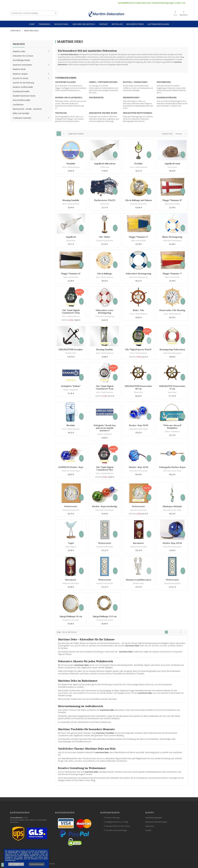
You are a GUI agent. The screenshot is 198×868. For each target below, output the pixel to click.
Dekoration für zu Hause (23, 56)
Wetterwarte (71, 506)
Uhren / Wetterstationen (103, 82)
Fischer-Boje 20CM (172, 543)
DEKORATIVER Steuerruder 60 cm (138, 387)
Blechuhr (71, 425)
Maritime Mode (19, 69)
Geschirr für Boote (20, 78)
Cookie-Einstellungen (37, 864)
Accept (16, 864)
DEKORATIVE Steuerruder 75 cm (172, 387)
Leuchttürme (18, 105)
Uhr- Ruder (105, 237)
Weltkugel (61, 113)
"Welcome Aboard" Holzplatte (172, 427)
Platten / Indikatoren (135, 82)
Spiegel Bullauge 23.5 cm (105, 616)
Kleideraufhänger (167, 98)
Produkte (19, 44)
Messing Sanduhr (71, 200)
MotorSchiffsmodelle (21, 100)
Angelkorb (71, 237)
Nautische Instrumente (22, 65)
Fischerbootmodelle (21, 91)
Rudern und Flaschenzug (69, 98)
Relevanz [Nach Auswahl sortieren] (181, 134)
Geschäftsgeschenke (21, 60)
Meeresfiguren (131, 98)
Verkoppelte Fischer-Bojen (172, 467)
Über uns (181, 3)
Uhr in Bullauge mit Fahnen (138, 200)
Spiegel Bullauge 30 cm (71, 616)
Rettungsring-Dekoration (172, 349)
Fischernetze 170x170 (105, 200)
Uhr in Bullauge (105, 274)
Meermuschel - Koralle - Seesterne (27, 109)
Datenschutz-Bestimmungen (156, 822)
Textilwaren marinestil (22, 118)
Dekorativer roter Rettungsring (105, 311)
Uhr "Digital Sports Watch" (138, 349)
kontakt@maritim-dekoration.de (134, 3)
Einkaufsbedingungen (163, 3)
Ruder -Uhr (138, 310)
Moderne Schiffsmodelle (23, 87)
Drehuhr (138, 164)
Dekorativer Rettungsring (138, 113)
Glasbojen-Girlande (172, 506)
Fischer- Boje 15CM (138, 425)
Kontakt (148, 830)
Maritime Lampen (20, 74)
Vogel (71, 543)
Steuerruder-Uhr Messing (172, 310)
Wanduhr (71, 164)
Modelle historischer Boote (24, 96)
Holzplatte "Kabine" (71, 386)
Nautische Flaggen (65, 82)
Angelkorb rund (172, 164)
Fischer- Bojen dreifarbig (105, 506)
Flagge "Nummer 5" (138, 237)
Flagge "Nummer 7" (172, 274)
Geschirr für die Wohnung (23, 83)
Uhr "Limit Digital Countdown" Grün (71, 311)
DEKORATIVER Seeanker (71, 349)
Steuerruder (164, 82)
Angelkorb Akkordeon (105, 164)
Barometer (138, 543)
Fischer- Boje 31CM (138, 467)
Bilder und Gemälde (21, 113)
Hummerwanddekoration (138, 580)
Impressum (150, 826)
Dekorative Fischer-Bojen (103, 113)
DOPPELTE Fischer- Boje (71, 467)
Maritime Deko (19, 51)
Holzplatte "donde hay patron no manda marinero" (105, 428)
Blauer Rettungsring (172, 237)
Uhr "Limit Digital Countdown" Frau (105, 387)
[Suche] (34, 13)
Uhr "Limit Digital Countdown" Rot (105, 468)
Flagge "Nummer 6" (71, 274)
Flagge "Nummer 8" (172, 200)
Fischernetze (96, 98)
